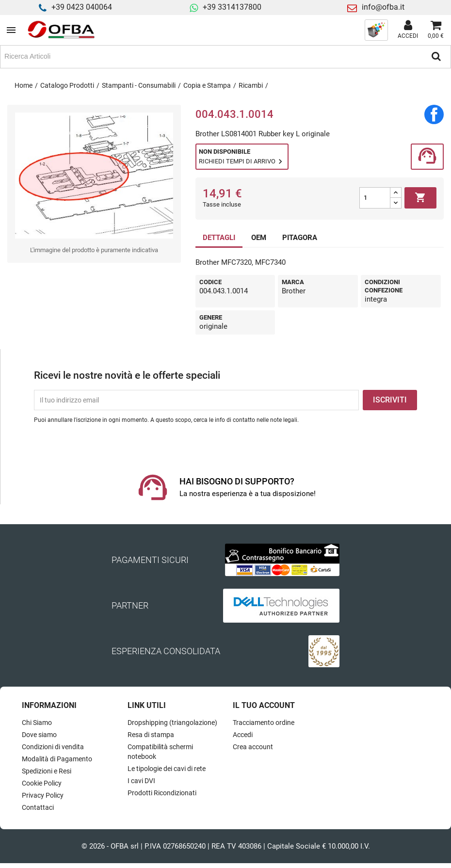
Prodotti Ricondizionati (162, 793)
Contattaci (38, 807)
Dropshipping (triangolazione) (172, 723)
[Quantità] (375, 198)
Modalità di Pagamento (57, 759)
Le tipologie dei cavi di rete (167, 769)
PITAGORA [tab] (300, 238)
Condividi (434, 114)
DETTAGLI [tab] (219, 238)
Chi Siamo (37, 723)
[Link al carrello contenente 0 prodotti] (436, 30)
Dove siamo (39, 735)
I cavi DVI (141, 781)
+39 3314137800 (232, 7)
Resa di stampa (151, 735)
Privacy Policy (43, 795)
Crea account (253, 747)
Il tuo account (264, 705)
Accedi (243, 735)
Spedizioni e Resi (47, 771)
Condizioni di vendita (53, 747)
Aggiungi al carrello (420, 198)
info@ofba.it (383, 7)
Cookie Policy (42, 783)
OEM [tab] (259, 238)
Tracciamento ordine (264, 723)
